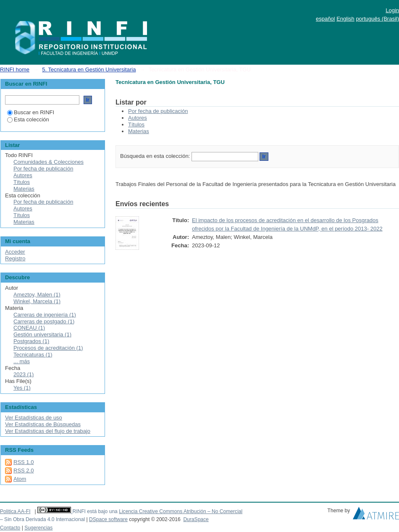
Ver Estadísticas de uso (34, 418)
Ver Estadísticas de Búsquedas (43, 424)
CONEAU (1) (29, 328)
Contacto (10, 528)
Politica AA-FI (15, 511)
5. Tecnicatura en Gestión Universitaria (89, 69)
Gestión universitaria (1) (42, 334)
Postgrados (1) (31, 341)
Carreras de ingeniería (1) (45, 315)
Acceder (15, 252)
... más (22, 361)
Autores (138, 118)
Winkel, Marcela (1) (37, 301)
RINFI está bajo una (95, 511)
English (345, 19)
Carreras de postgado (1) (44, 321)
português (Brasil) (377, 19)
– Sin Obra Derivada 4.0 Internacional (42, 519)
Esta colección (28, 119)
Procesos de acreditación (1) (48, 348)
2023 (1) (24, 374)
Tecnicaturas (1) (33, 355)
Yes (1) (22, 388)
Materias (139, 131)
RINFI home (15, 69)
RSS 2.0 (24, 470)
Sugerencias (38, 528)
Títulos (136, 124)
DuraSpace (196, 519)
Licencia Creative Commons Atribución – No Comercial (181, 511)
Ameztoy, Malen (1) (37, 295)
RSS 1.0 (24, 462)
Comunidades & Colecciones (49, 162)
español (325, 19)
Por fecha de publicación (158, 111)
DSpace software (108, 519)
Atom (20, 479)
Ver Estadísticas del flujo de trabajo (48, 431)
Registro (15, 258)
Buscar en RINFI (31, 112)
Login (392, 10)
